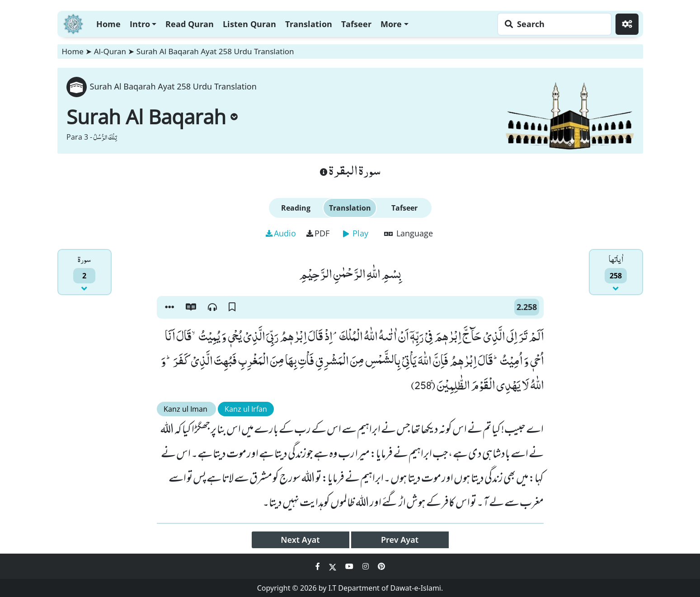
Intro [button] (140, 24)
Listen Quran (249, 24)
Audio (281, 233)
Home (108, 24)
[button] (169, 307)
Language (409, 233)
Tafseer (356, 24)
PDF (318, 233)
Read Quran (190, 24)
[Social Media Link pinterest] (381, 566)
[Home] (73, 23)
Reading (296, 208)
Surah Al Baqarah (152, 117)
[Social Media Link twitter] (334, 566)
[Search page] (552, 24)
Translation (309, 24)
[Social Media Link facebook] (319, 566)
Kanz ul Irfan (246, 409)
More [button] (391, 24)
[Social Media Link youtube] (350, 566)
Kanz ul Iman (186, 409)
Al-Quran (110, 51)
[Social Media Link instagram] (366, 566)
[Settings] (627, 24)
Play (356, 233)
